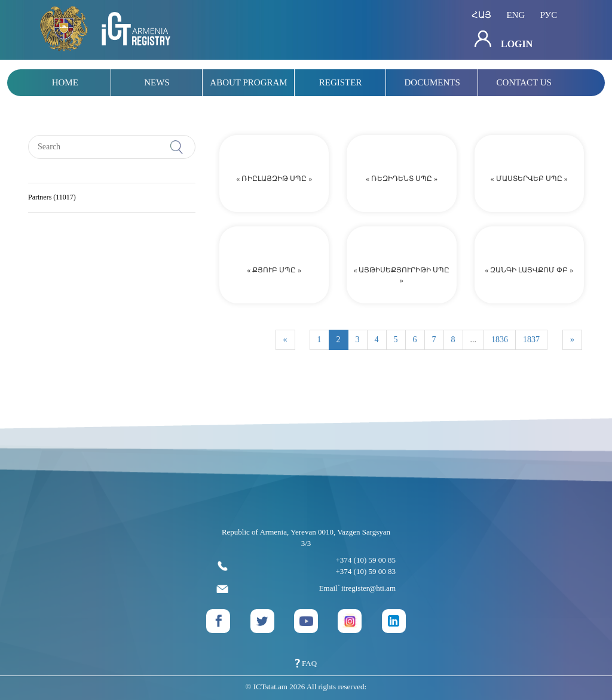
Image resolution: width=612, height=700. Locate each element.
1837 (531, 340)
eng (515, 15)
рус (549, 15)
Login (504, 40)
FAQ (306, 663)
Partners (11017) (52, 197)
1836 (500, 340)
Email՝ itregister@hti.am (306, 589)
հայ (481, 15)
